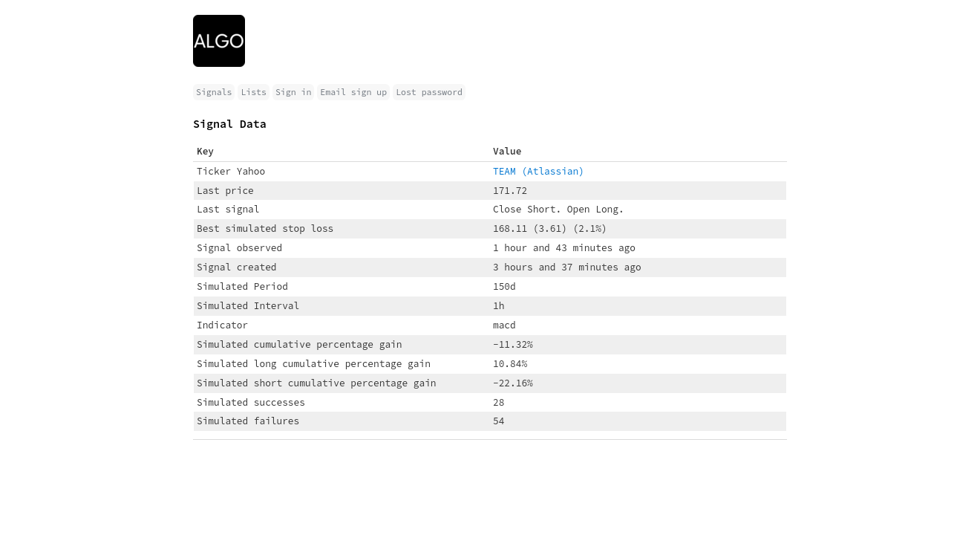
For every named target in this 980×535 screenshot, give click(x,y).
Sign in (293, 92)
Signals (214, 92)
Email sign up (353, 92)
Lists (254, 92)
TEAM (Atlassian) (539, 171)
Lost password (429, 92)
